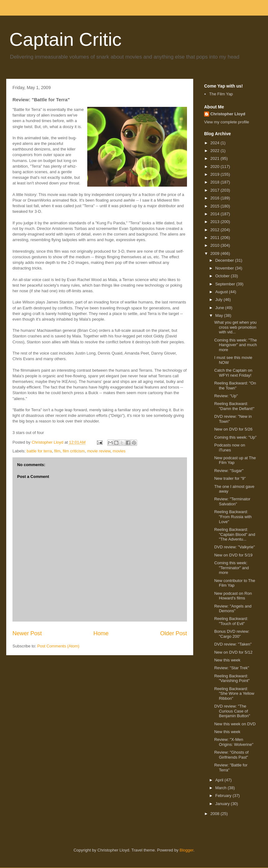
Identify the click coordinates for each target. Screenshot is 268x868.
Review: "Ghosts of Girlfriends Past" (231, 755)
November (225, 268)
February (224, 796)
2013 (215, 222)
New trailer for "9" (230, 478)
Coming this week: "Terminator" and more (231, 568)
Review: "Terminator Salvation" (232, 501)
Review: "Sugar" (229, 471)
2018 (215, 182)
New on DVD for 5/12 (233, 652)
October (223, 276)
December (225, 260)
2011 (215, 238)
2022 (215, 151)
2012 (215, 230)
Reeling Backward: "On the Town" (235, 386)
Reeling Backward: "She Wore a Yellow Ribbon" (234, 694)
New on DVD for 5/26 (233, 429)
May (220, 315)
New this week (227, 660)
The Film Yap (221, 94)
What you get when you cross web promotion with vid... (235, 327)
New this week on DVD (235, 724)
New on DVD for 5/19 (233, 555)
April (220, 780)
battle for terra (39, 451)
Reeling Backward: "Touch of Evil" (231, 621)
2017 (215, 190)
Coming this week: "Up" (235, 437)
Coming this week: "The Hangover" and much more (235, 345)
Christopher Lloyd (228, 114)
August (222, 292)
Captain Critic (65, 39)
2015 (215, 206)
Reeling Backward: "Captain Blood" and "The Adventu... (234, 534)
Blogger (186, 850)
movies (119, 451)
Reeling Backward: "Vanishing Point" (232, 678)
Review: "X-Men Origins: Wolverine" (234, 742)
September (226, 284)
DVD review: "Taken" (233, 644)
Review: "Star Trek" (232, 668)
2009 (215, 253)
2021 (215, 158)
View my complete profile (227, 122)
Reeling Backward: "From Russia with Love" (233, 517)
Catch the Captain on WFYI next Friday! (233, 373)
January (223, 804)
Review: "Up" (226, 396)
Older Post (174, 633)
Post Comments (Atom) (58, 646)
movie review (99, 451)
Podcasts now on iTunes (230, 448)
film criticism (74, 451)
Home (101, 633)
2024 (215, 143)
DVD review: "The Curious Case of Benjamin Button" (232, 711)
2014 (215, 214)
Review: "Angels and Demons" (233, 609)
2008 (215, 814)
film (57, 451)
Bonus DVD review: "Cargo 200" (232, 634)
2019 (215, 174)
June (220, 308)
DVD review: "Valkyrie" (234, 547)
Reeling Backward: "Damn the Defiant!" (234, 406)
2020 (215, 167)
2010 (215, 245)
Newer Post (27, 633)
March (222, 788)
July (220, 300)
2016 (215, 198)
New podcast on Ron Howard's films (233, 596)
